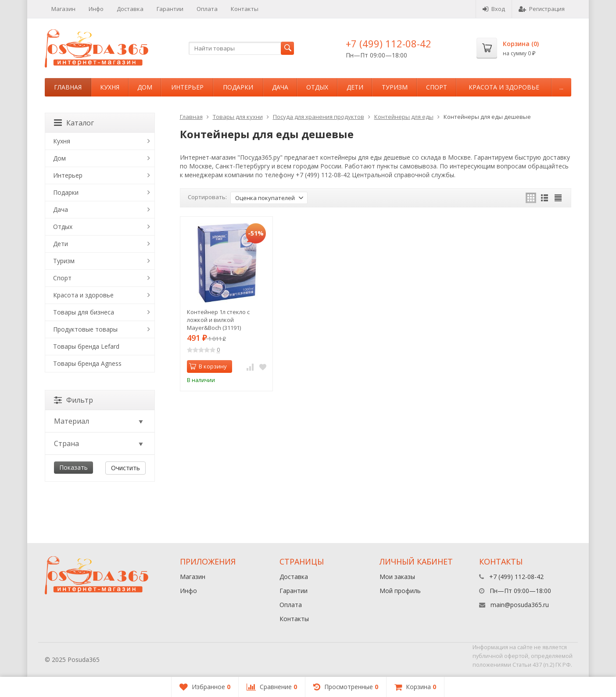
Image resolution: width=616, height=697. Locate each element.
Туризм (395, 87)
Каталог (74, 123)
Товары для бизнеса (84, 312)
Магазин (63, 9)
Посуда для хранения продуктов (319, 117)
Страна (99, 443)
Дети (355, 87)
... (561, 87)
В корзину (208, 366)
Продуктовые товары (85, 329)
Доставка (130, 9)
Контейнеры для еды (404, 117)
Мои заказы (397, 577)
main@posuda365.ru (520, 605)
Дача (280, 87)
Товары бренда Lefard (86, 346)
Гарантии (170, 9)
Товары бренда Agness (87, 363)
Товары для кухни (238, 117)
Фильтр (73, 400)
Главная (68, 87)
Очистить (125, 468)
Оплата (207, 9)
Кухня (110, 87)
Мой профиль (400, 591)
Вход (494, 9)
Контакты (245, 9)
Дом (145, 87)
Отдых (317, 87)
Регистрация (542, 9)
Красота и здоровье (504, 87)
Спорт (437, 87)
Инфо (96, 9)
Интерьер (187, 87)
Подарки (238, 87)
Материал (99, 421)
